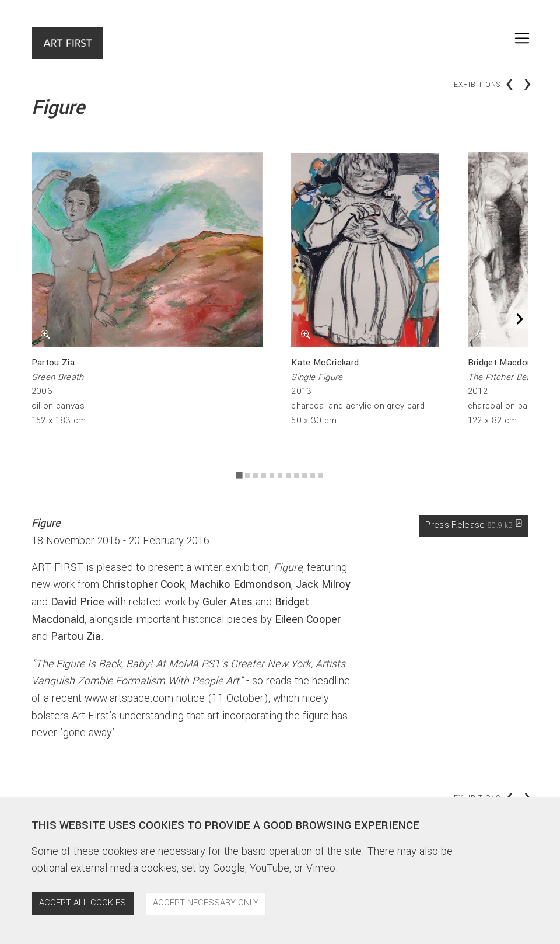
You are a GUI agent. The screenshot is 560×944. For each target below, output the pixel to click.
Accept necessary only (206, 903)
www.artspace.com (129, 698)
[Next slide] (519, 319)
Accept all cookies (83, 903)
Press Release (474, 526)
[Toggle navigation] (522, 38)
